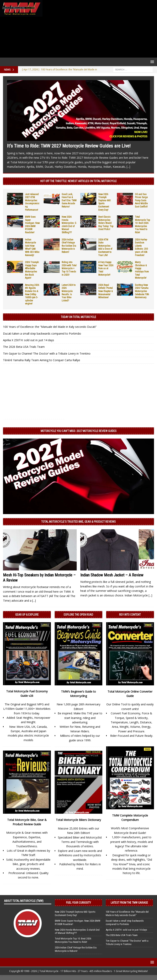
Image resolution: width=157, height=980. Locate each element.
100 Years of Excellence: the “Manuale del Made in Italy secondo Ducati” (50, 327)
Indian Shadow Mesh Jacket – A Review (112, 575)
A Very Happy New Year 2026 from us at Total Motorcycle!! (106, 268)
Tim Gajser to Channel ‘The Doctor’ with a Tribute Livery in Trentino (47, 353)
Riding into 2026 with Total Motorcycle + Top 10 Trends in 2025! (69, 268)
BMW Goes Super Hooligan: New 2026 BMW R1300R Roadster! (32, 225)
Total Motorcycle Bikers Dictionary (78, 820)
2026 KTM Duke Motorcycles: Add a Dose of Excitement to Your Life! (105, 247)
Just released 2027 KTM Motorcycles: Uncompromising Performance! (32, 202)
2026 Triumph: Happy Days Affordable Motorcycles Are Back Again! (32, 270)
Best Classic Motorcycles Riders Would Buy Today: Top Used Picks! (106, 223)
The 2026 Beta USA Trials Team (24, 347)
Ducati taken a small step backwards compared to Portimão (42, 333)
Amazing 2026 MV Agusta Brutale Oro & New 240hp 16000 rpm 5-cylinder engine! (32, 294)
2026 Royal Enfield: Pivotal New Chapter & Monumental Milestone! (106, 291)
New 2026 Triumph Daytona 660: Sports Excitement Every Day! (75, 913)
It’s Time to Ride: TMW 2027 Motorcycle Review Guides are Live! (69, 146)
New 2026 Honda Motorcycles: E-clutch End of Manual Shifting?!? (69, 225)
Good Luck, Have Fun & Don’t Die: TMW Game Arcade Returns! (69, 200)
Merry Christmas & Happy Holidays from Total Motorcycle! (142, 270)
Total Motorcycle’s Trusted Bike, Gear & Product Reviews (78, 522)
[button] (151, 62)
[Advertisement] (99, 29)
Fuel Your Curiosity (78, 903)
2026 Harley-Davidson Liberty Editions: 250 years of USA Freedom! (141, 247)
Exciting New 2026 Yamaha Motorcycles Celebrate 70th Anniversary (142, 291)
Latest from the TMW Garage (129, 903)
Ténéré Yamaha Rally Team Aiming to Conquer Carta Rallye (42, 360)
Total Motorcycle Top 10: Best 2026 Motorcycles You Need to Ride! (142, 225)
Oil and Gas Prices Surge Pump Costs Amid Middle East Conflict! (141, 200)
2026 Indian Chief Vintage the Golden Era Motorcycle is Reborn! (69, 246)
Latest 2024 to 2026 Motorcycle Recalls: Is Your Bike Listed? (69, 293)
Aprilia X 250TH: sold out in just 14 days (29, 340)
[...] (128, 167)
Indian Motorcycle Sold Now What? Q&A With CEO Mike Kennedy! (32, 247)
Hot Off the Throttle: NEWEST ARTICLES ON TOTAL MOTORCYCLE (78, 181)
